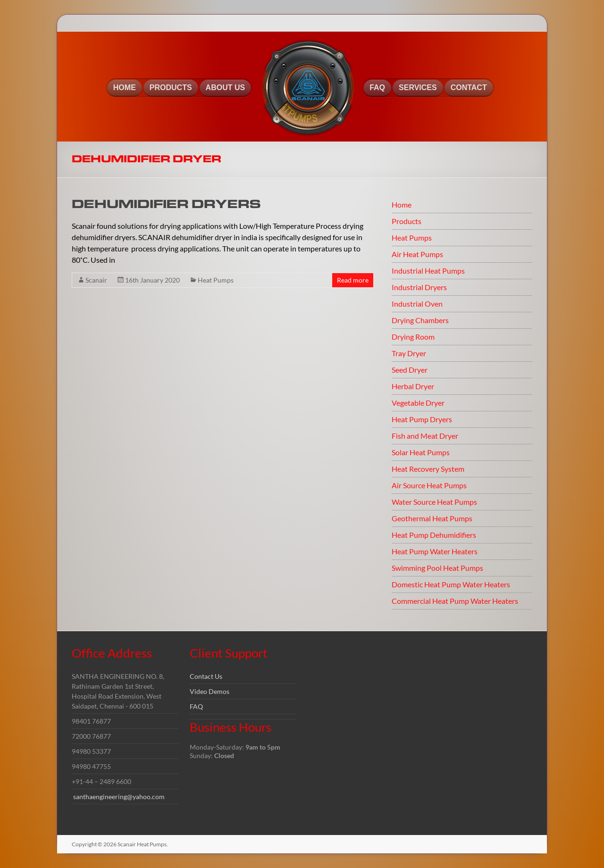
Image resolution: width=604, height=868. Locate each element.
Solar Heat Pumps (421, 452)
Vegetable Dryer (418, 403)
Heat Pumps (216, 280)
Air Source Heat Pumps (429, 485)
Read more (353, 280)
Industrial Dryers (419, 287)
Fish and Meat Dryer (425, 436)
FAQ (196, 706)
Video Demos (210, 691)
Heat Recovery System (428, 469)
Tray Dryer (409, 353)
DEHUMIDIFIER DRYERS (166, 204)
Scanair (96, 280)
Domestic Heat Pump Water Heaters (451, 584)
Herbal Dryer (413, 386)
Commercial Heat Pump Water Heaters (455, 601)
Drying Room (413, 337)
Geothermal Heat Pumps (432, 518)
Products (407, 221)
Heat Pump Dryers (422, 419)
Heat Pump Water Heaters (435, 551)
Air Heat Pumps (417, 254)
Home (402, 204)
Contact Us (206, 676)
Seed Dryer (410, 370)
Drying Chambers (420, 320)
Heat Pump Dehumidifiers (434, 535)
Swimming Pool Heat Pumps (437, 568)
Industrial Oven (417, 304)
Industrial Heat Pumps (428, 271)
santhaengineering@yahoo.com (119, 797)
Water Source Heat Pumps (434, 502)
